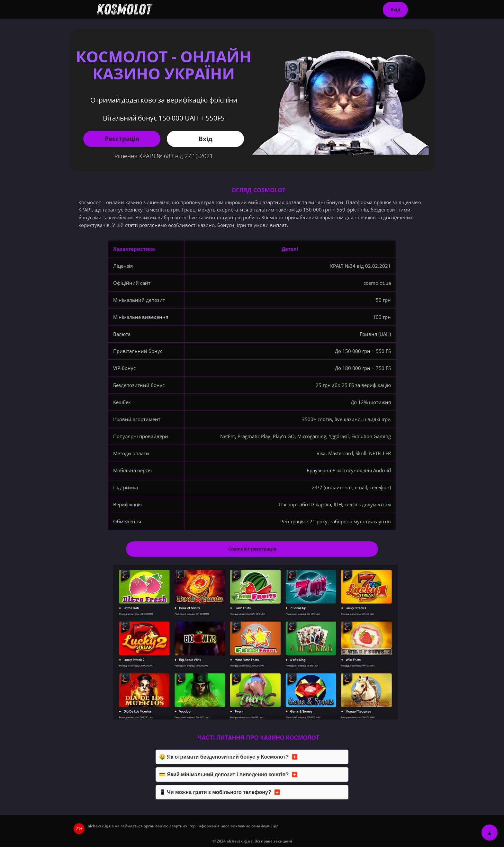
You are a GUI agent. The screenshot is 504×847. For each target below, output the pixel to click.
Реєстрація (122, 138)
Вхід (395, 9)
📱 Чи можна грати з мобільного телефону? (215, 792)
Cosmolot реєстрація (252, 549)
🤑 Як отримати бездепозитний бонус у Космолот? (224, 757)
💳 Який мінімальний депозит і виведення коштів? (224, 775)
